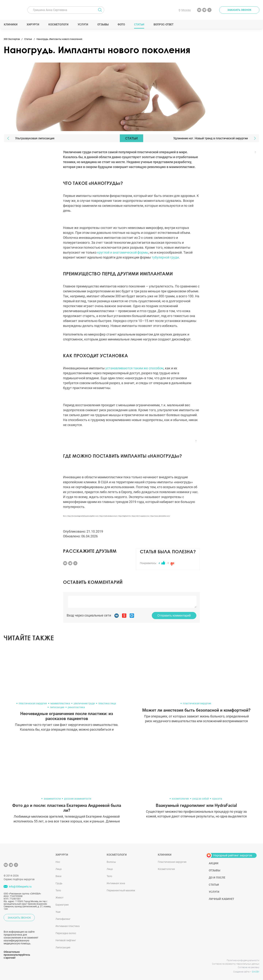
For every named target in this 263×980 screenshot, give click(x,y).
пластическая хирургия (33, 703)
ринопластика (76, 707)
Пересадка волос (66, 933)
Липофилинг (63, 919)
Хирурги (33, 24)
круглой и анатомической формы (123, 252)
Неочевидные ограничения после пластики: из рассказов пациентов (67, 716)
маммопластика (60, 703)
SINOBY (256, 972)
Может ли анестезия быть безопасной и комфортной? (196, 710)
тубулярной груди (165, 257)
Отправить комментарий (174, 616)
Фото (121, 24)
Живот (60, 898)
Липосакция (63, 947)
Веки (58, 876)
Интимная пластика (68, 926)
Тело (58, 890)
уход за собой (201, 799)
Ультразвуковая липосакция (35, 138)
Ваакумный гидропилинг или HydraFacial (196, 805)
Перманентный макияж (121, 890)
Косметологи (58, 24)
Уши (58, 912)
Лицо (59, 869)
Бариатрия (62, 905)
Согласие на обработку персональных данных (236, 964)
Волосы (111, 862)
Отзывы (103, 24)
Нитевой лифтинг (66, 940)
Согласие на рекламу (249, 967)
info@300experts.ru (20, 887)
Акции (214, 863)
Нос (58, 862)
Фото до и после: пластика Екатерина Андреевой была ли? (67, 808)
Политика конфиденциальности (243, 960)
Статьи (139, 24)
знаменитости (52, 799)
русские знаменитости (78, 799)
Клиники (11, 24)
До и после (217, 878)
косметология (180, 799)
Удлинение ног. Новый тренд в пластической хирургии (211, 138)
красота (217, 799)
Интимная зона (116, 883)
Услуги (83, 24)
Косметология (166, 869)
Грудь (59, 883)
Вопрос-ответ (163, 24)
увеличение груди (84, 703)
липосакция (57, 707)
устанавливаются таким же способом (134, 368)
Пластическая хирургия (172, 862)
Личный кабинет (221, 899)
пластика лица (107, 703)
